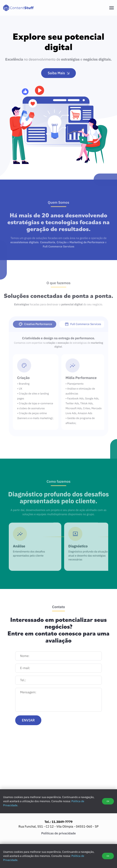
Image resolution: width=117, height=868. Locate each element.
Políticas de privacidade (59, 833)
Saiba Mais (58, 73)
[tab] (37, 330)
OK (108, 856)
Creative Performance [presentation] (38, 330)
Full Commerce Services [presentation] (80, 330)
